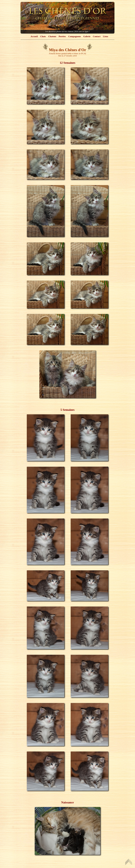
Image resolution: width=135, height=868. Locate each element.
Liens (106, 36)
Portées (62, 36)
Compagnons (75, 36)
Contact (97, 36)
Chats (43, 36)
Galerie (87, 36)
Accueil (34, 36)
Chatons (52, 36)
